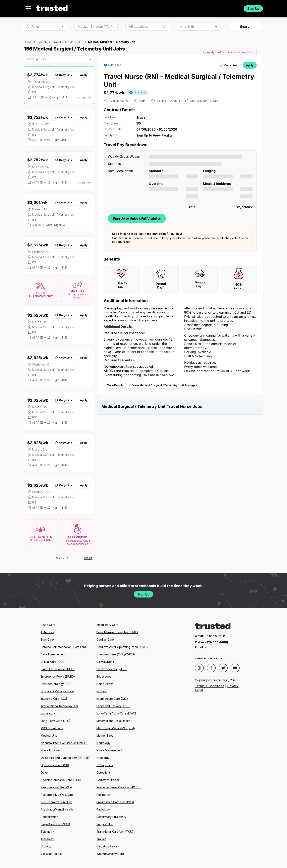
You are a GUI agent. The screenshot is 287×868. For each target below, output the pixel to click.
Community (187, 7)
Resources (160, 7)
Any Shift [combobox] (187, 24)
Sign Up (253, 7)
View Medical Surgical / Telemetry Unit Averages (165, 383)
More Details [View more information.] (115, 383)
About (137, 7)
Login (233, 7)
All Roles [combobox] (33, 24)
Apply (84, 73)
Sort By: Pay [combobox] (37, 57)
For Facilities (214, 7)
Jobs (118, 7)
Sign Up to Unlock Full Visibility (137, 216)
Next (88, 556)
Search (246, 24)
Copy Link (63, 73)
